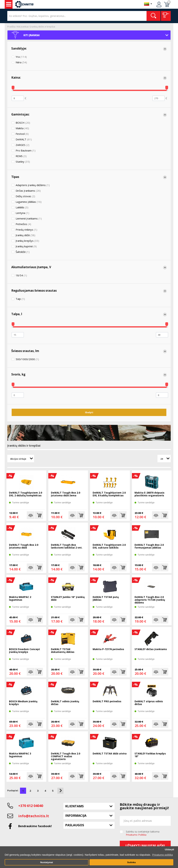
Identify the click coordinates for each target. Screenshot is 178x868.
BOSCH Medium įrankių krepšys (23, 703)
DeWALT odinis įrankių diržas (65, 703)
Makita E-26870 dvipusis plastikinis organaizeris (149, 494)
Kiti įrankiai (23, 27)
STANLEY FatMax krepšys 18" (150, 755)
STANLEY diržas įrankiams (151, 649)
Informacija (76, 815)
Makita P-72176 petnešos (108, 649)
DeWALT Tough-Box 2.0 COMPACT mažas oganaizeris (66, 756)
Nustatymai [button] (46, 862)
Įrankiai (9, 4)
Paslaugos (75, 825)
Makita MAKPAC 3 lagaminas (20, 755)
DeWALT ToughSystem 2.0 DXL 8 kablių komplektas (109, 494)
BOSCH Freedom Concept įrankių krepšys (25, 651)
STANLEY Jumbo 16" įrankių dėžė (68, 599)
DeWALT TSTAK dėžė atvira (110, 754)
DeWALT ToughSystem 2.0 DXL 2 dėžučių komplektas (26, 494)
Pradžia (11, 27)
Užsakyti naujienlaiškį (145, 846)
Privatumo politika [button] (162, 855)
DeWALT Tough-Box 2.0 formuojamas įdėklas (149, 546)
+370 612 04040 (31, 806)
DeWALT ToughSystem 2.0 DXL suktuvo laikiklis (109, 546)
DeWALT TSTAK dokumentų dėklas (63, 651)
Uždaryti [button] (169, 849)
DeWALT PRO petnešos (107, 701)
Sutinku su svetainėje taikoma (143, 833)
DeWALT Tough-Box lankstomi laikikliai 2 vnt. (67, 546)
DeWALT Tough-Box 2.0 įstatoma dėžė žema (66, 494)
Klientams (74, 806)
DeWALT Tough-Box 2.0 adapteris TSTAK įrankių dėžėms (150, 600)
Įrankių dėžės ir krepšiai (43, 27)
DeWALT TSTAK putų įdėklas (106, 599)
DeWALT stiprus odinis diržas (149, 703)
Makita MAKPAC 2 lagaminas (20, 599)
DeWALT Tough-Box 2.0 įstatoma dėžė (24, 546)
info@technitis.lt (34, 816)
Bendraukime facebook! (35, 826)
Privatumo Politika (136, 835)
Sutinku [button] (131, 862)
